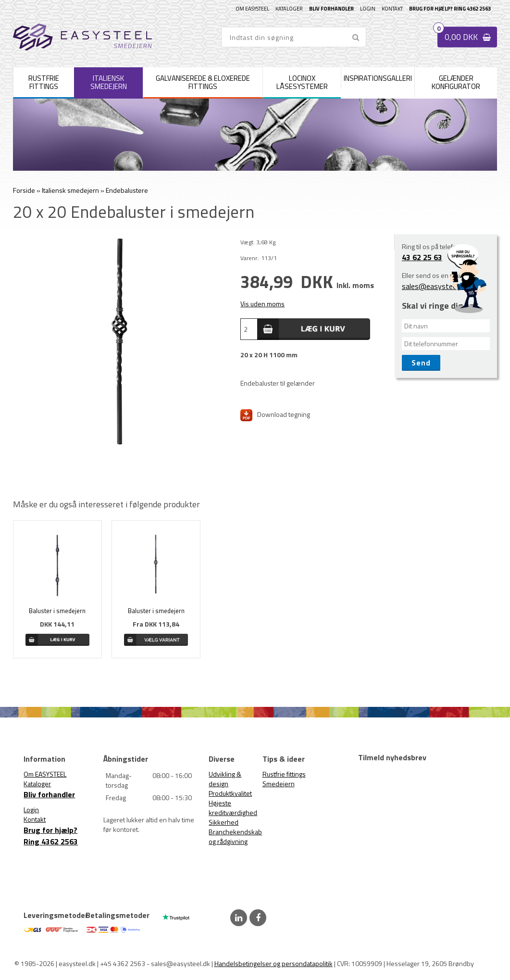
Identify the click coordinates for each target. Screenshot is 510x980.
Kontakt (392, 9)
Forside (24, 190)
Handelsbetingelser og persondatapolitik (274, 963)
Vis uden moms (262, 304)
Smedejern (279, 784)
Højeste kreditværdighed (233, 808)
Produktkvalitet (230, 793)
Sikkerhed (224, 822)
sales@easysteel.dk (434, 286)
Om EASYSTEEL (252, 9)
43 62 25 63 (422, 257)
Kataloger (289, 9)
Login (368, 9)
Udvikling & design (225, 779)
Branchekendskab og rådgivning (235, 836)
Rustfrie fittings (284, 774)
